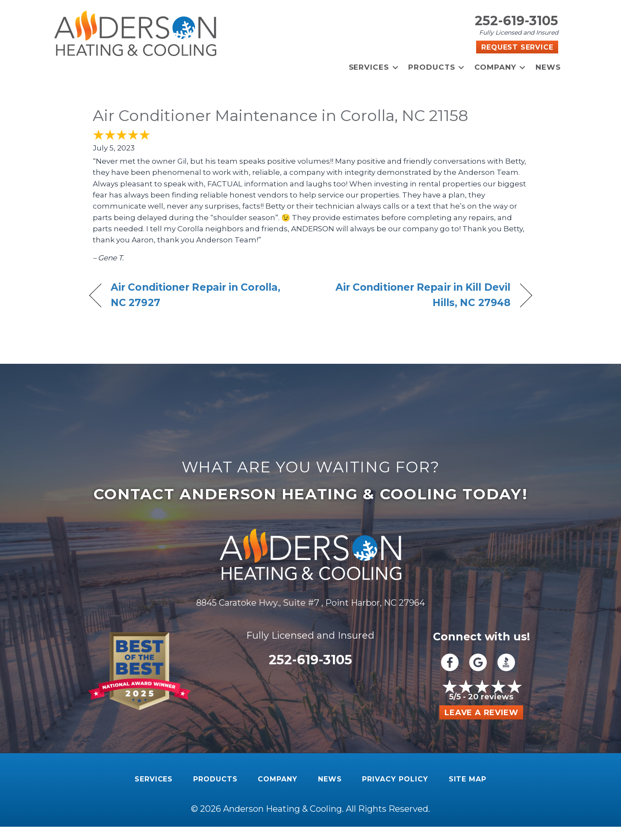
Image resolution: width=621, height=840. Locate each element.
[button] (395, 67)
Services (369, 67)
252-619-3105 (517, 21)
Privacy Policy (395, 779)
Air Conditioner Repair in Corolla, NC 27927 (196, 295)
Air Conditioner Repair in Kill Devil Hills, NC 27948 (417, 295)
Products (432, 67)
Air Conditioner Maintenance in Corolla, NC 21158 (280, 115)
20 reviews (491, 697)
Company (495, 67)
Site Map (468, 779)
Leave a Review (481, 713)
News (548, 67)
